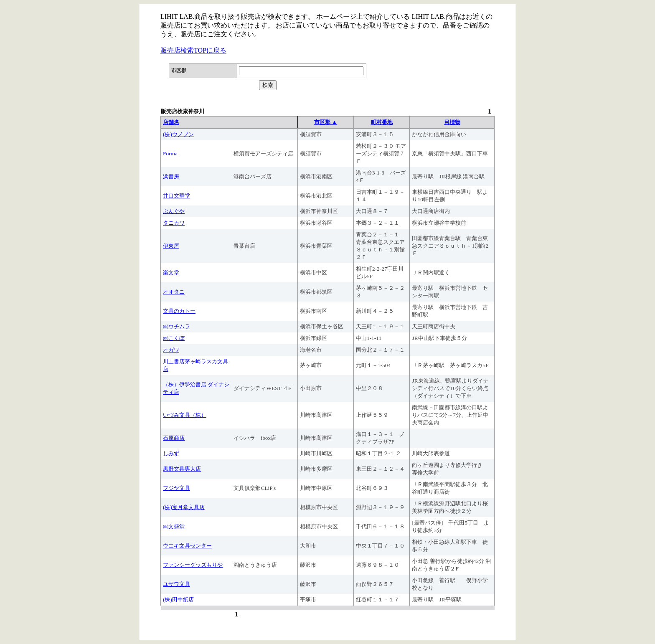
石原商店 (174, 438)
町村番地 (382, 122)
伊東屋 (171, 246)
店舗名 (171, 122)
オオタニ (174, 292)
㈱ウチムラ (176, 326)
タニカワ (174, 223)
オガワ (171, 350)
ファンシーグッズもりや (193, 565)
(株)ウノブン (178, 134)
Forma (170, 153)
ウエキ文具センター (187, 546)
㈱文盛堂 (174, 526)
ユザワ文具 (176, 584)
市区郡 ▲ (326, 122)
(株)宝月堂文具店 (184, 507)
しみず (171, 453)
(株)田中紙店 (178, 600)
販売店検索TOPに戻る (193, 50)
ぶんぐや (174, 211)
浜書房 (171, 176)
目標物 (452, 122)
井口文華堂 (176, 196)
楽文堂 (171, 273)
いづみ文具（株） (185, 415)
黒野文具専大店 (182, 469)
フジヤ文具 (176, 488)
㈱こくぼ (174, 338)
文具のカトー (179, 311)
